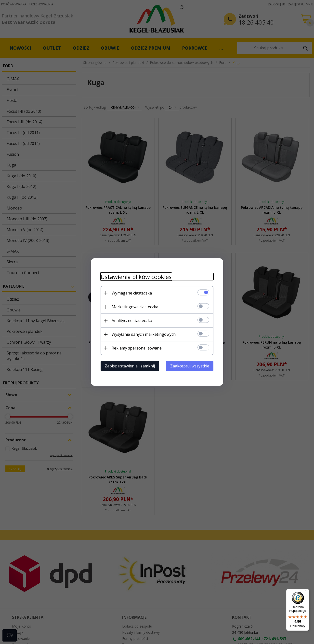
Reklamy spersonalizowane (137, 348)
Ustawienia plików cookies (136, 277)
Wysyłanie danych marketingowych (144, 334)
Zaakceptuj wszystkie (190, 366)
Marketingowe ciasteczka (135, 307)
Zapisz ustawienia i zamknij (130, 366)
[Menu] (306, 592)
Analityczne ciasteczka (132, 321)
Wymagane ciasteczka (132, 293)
